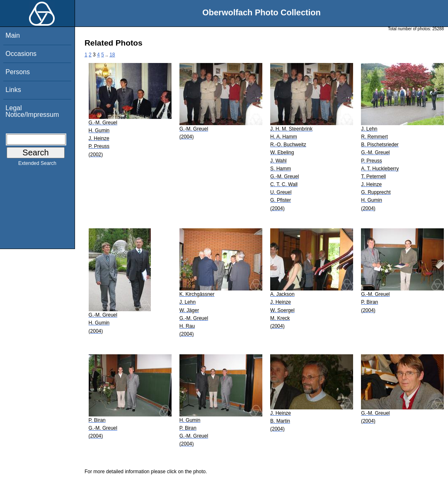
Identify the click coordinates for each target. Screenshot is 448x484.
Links (13, 90)
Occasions (21, 54)
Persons (18, 72)
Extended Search (37, 165)
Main (13, 35)
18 (112, 55)
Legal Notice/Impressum (32, 111)
